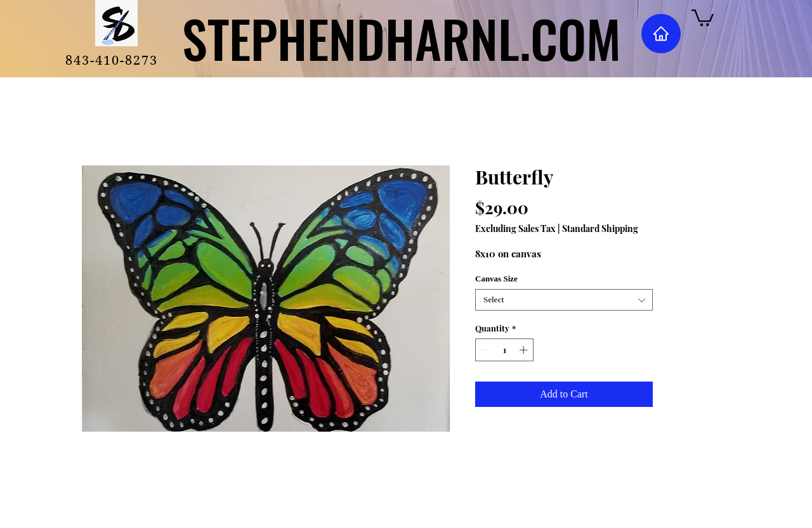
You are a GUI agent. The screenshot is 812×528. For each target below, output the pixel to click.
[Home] (661, 34)
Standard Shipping (600, 229)
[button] (703, 17)
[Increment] (525, 350)
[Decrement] (485, 350)
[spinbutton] (505, 350)
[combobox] (564, 300)
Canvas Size (496, 279)
